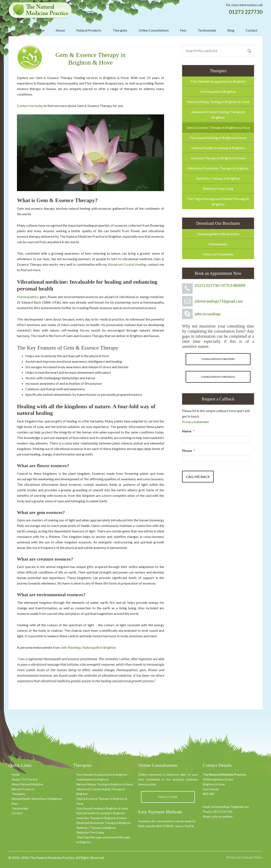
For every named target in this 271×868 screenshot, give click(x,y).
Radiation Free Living (218, 188)
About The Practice (25, 779)
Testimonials (20, 808)
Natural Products (23, 789)
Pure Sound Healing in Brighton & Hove (218, 138)
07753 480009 (233, 285)
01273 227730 (246, 12)
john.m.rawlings (208, 314)
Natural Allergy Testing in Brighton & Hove (218, 102)
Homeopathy (218, 244)
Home (16, 774)
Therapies (18, 794)
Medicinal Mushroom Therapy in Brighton (218, 168)
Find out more (168, 797)
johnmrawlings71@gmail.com (219, 301)
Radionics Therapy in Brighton (218, 178)
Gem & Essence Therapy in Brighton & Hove (218, 127)
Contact (17, 813)
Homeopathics (28, 297)
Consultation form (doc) (218, 377)
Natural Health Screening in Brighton (218, 148)
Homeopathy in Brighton (218, 91)
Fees (15, 803)
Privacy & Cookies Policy (244, 857)
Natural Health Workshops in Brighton (37, 799)
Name (188, 431)
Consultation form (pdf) (218, 359)
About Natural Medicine (27, 784)
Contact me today (30, 106)
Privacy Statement (195, 422)
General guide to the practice (218, 234)
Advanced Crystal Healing (127, 264)
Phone (189, 451)
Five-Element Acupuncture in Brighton (218, 81)
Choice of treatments (218, 254)
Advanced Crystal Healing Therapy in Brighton (218, 115)
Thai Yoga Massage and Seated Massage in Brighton (218, 201)
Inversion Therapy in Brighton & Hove (218, 158)
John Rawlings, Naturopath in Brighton (88, 647)
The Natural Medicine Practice (40, 10)
